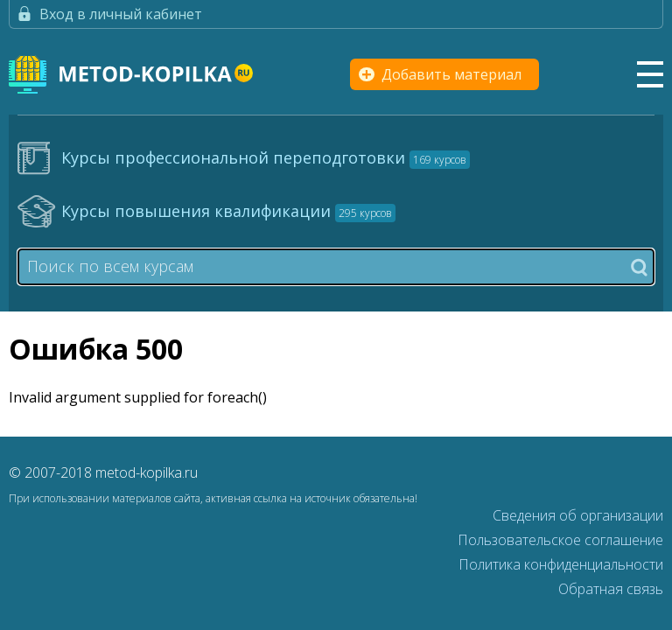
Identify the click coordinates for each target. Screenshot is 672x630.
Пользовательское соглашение (560, 540)
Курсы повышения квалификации (228, 211)
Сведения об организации (578, 515)
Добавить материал (451, 74)
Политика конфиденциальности (561, 564)
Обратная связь (611, 589)
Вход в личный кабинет (121, 14)
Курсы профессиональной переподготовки (266, 157)
